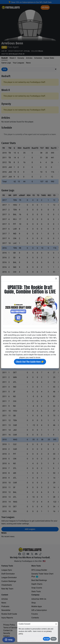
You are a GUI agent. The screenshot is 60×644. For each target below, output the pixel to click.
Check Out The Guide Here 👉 (30, 362)
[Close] (56, 624)
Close (53, 639)
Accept (46, 639)
